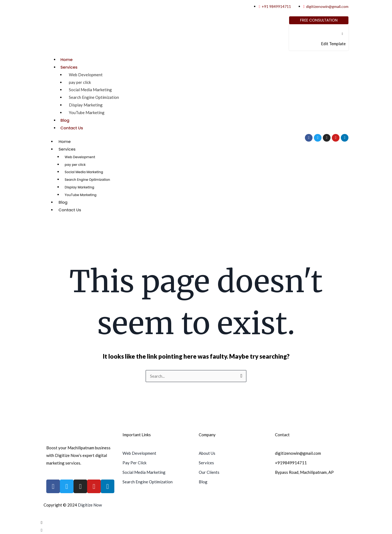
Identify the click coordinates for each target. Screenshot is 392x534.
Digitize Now (90, 505)
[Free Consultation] (319, 20)
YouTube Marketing (87, 112)
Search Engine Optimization (94, 97)
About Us (207, 453)
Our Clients (209, 472)
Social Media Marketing (90, 90)
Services (69, 67)
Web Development (86, 75)
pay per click (80, 82)
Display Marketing (86, 105)
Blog (65, 120)
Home (67, 59)
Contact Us (72, 128)
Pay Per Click (134, 463)
